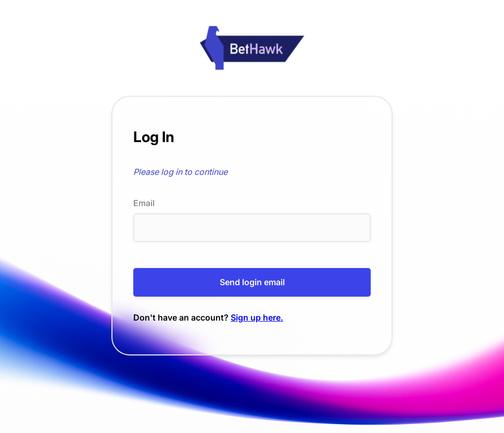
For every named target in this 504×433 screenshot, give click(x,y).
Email (144, 203)
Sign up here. (257, 317)
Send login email (252, 282)
